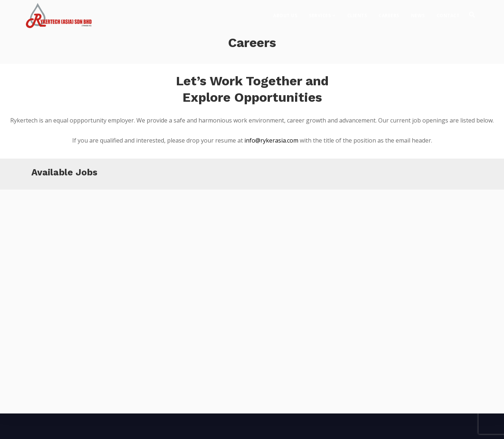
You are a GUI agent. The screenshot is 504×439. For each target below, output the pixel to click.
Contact (448, 13)
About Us (285, 13)
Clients (357, 13)
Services (320, 13)
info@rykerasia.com (271, 140)
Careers (389, 13)
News (418, 13)
